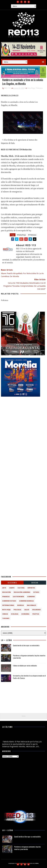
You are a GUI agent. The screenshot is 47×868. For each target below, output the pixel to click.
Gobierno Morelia (26, 601)
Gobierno (31, 597)
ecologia (15, 614)
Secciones (12, 583)
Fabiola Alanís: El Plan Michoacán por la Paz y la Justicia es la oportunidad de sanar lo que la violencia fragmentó (21, 736)
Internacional (8, 605)
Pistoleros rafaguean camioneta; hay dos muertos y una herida (29, 657)
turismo (6, 618)
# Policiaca (32, 235)
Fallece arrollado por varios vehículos (25, 666)
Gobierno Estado (9, 601)
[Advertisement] (23, 422)
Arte (4, 588)
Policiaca (39, 88)
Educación (6, 592)
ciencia (5, 614)
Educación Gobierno (22, 592)
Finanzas (6, 597)
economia (25, 614)
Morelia (21, 605)
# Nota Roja (21, 235)
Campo (12, 588)
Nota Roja (31, 88)
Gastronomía (18, 597)
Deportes (31, 588)
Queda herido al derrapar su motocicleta (26, 645)
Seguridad (36, 610)
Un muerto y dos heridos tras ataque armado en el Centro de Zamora (29, 677)
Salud (27, 610)
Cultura (21, 588)
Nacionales (32, 605)
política (36, 614)
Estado (36, 592)
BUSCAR (35, 583)
